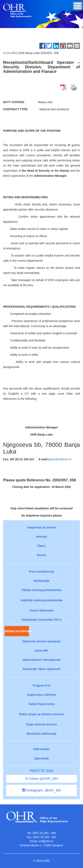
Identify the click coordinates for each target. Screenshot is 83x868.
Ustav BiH (41, 651)
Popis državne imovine (42, 724)
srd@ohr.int (46, 841)
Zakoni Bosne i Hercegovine (42, 660)
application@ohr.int (59, 459)
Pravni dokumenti (41, 610)
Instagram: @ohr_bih (41, 790)
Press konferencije (41, 572)
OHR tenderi (42, 749)
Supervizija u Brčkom (41, 695)
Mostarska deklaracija (42, 734)
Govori (41, 555)
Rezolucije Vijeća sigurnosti (41, 669)
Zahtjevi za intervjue (17, 631)
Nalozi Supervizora (41, 704)
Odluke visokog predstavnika (41, 590)
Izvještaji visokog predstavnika (41, 600)
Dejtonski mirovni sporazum (41, 641)
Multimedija (41, 581)
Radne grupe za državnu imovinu (41, 714)
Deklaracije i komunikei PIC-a (41, 620)
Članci (41, 546)
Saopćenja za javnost (42, 527)
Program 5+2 (41, 686)
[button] (78, 6)
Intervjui (41, 537)
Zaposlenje (41, 758)
